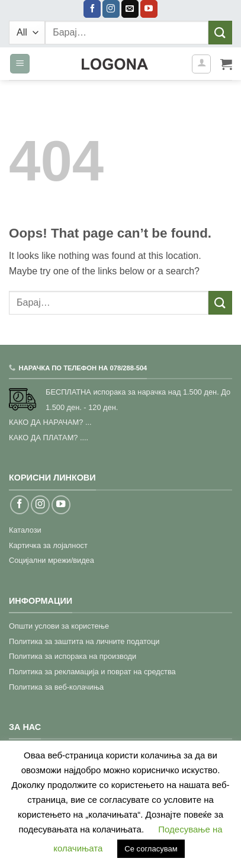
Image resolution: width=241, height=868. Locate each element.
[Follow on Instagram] (111, 9)
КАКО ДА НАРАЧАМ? (46, 422)
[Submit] (220, 32)
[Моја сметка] (201, 64)
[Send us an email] (130, 9)
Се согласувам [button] (151, 849)
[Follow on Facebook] (92, 9)
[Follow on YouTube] (149, 9)
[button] (20, 64)
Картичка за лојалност (48, 545)
